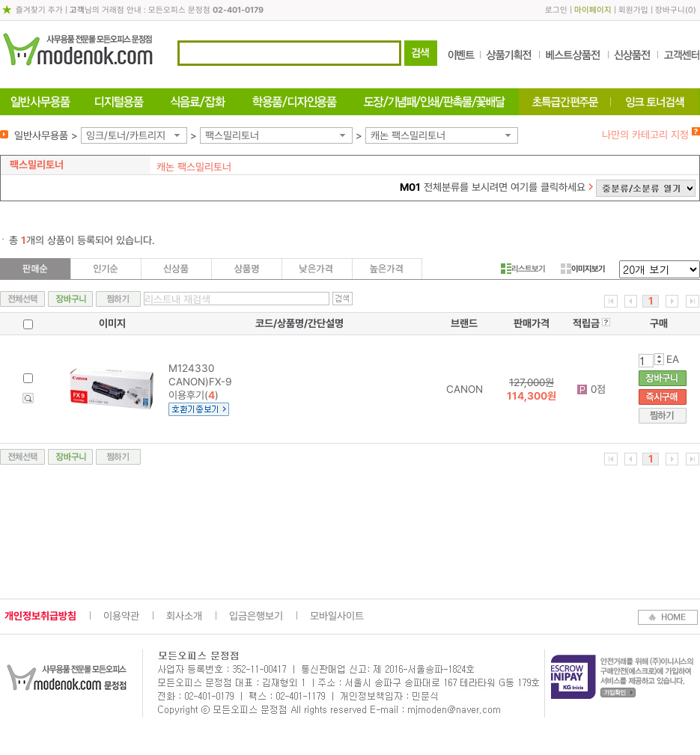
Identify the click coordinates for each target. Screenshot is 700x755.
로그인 (556, 10)
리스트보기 (523, 269)
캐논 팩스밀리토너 (408, 135)
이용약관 (121, 616)
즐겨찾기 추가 (39, 10)
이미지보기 (583, 269)
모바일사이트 (337, 616)
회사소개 (184, 616)
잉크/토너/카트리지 (126, 135)
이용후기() (194, 395)
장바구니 (670, 10)
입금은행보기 (256, 616)
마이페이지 (593, 10)
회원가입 (633, 10)
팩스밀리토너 (232, 135)
